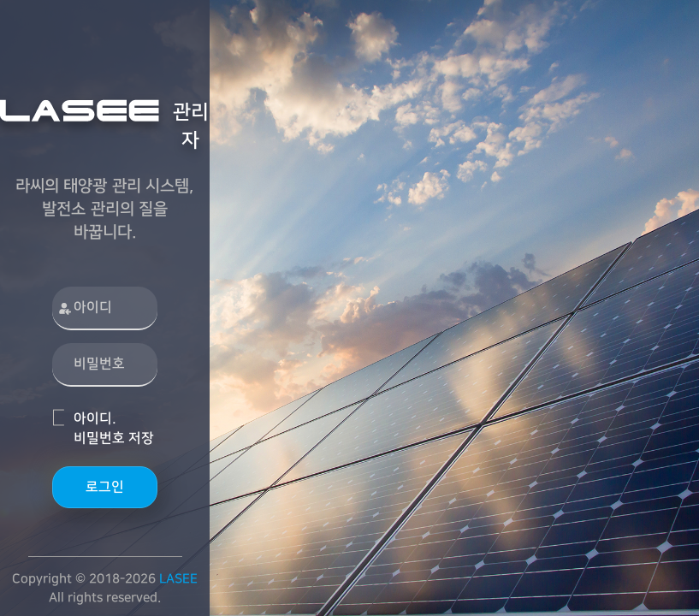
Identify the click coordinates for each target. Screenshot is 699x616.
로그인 (105, 487)
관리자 (104, 125)
